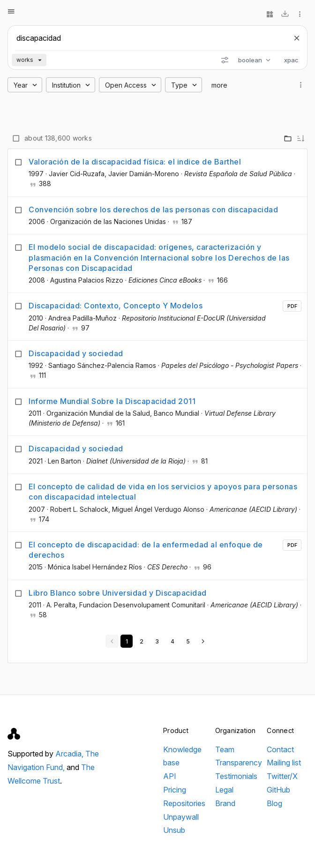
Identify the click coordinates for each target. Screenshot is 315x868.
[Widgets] (270, 14)
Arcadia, (70, 754)
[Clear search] (297, 38)
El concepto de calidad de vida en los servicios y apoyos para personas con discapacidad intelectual (163, 492)
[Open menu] (11, 11)
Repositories (184, 803)
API (170, 776)
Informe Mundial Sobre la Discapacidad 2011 (112, 401)
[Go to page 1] (127, 641)
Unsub (174, 830)
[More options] (300, 14)
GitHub (278, 790)
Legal (224, 790)
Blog (274, 803)
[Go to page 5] (188, 641)
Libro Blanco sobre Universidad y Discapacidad (118, 593)
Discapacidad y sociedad (76, 353)
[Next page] (203, 641)
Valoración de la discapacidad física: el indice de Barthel (135, 162)
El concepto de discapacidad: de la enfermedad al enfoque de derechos (146, 550)
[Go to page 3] (157, 641)
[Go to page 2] (141, 641)
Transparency (239, 763)
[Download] (285, 14)
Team (225, 749)
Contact (280, 749)
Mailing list (284, 763)
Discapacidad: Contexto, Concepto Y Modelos (116, 306)
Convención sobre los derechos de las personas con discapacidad (153, 210)
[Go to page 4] (172, 641)
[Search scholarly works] (149, 38)
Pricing (175, 790)
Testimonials (236, 776)
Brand (225, 803)
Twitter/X (282, 776)
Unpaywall (181, 817)
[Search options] (225, 60)
